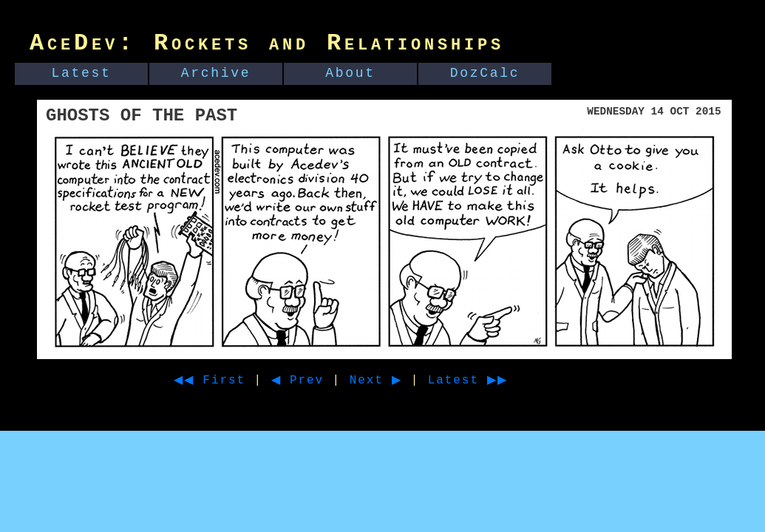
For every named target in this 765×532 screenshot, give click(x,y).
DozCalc (485, 73)
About (350, 73)
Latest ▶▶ (495, 381)
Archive (216, 73)
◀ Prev (311, 381)
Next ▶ (394, 381)
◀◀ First (215, 381)
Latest (82, 73)
